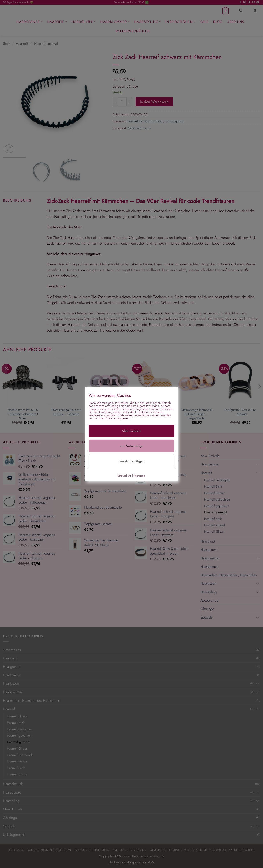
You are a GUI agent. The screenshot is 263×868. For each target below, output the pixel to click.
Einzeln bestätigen (131, 461)
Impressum (140, 476)
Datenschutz (124, 476)
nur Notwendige (131, 446)
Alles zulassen (131, 431)
